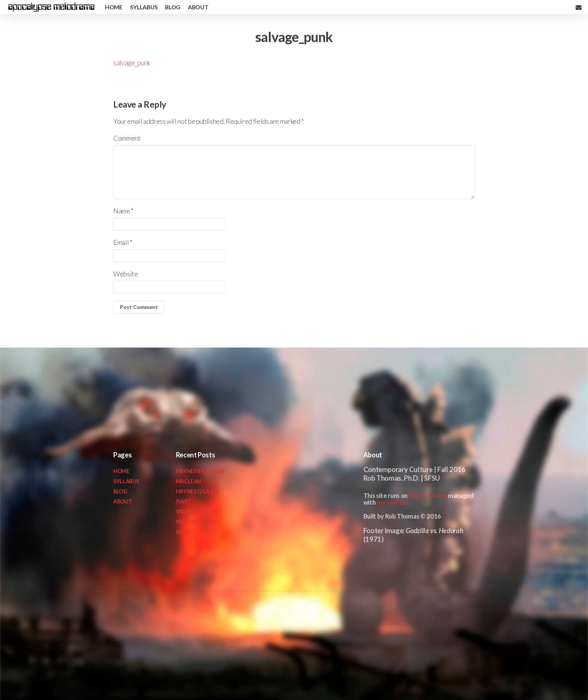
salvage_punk (132, 63)
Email (123, 242)
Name (123, 211)
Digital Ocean (428, 495)
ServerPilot (393, 502)
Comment (127, 138)
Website (125, 274)
